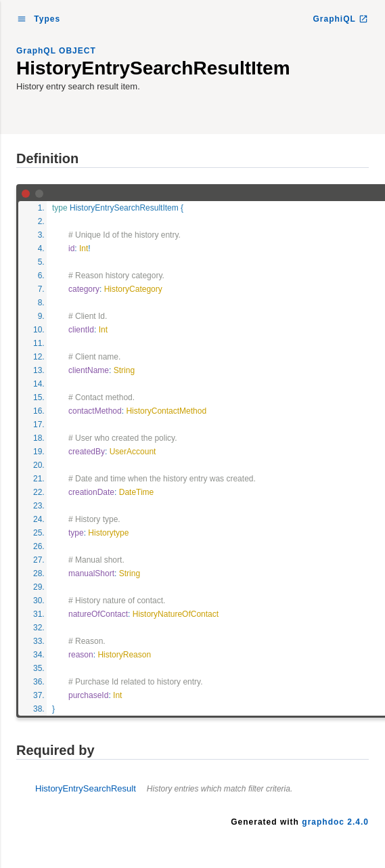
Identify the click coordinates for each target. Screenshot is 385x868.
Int (84, 248)
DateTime (137, 492)
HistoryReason (124, 655)
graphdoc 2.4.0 (335, 822)
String (124, 370)
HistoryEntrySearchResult (164, 788)
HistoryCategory (133, 289)
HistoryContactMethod (166, 411)
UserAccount (133, 452)
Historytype (108, 533)
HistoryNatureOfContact (176, 614)
